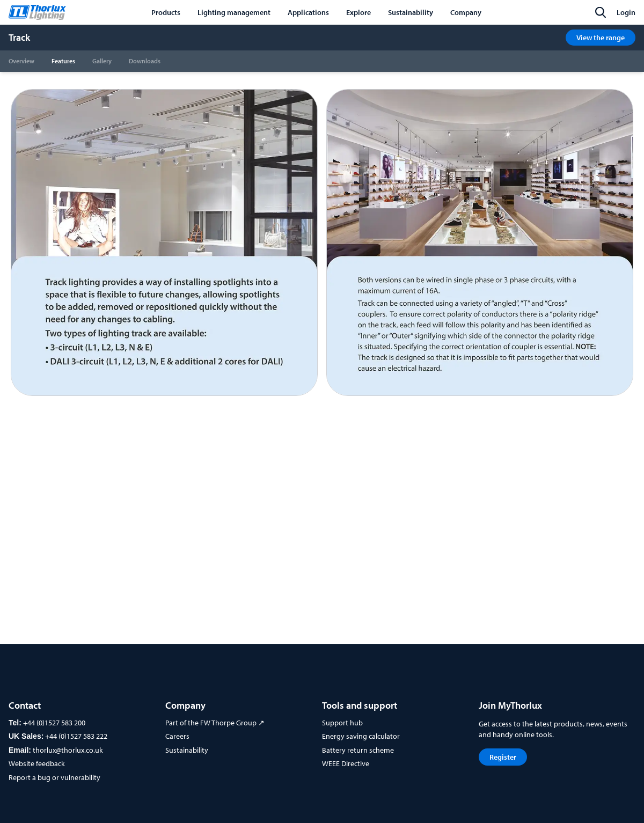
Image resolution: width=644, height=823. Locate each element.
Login (626, 12)
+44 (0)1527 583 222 (76, 736)
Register (503, 757)
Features (63, 61)
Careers (177, 736)
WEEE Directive (346, 763)
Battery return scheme (358, 750)
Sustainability (187, 750)
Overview (21, 61)
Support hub (342, 723)
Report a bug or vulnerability (54, 777)
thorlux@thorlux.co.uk (68, 750)
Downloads (145, 61)
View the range (601, 38)
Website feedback (37, 763)
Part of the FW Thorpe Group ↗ (215, 723)
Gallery (102, 61)
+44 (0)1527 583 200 (54, 723)
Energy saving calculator (361, 736)
